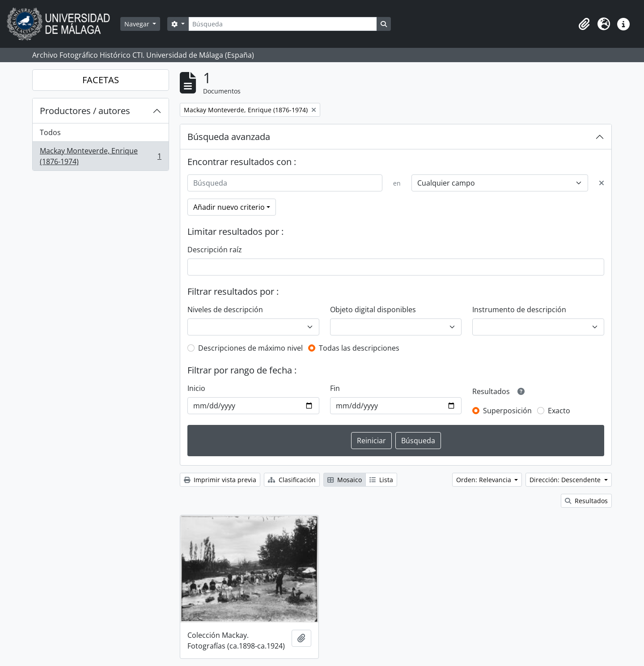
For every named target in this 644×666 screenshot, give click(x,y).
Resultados (586, 501)
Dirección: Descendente (566, 480)
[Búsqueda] (283, 24)
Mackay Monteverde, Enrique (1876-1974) (100, 156)
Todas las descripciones (359, 348)
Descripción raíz (215, 250)
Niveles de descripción (225, 310)
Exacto (559, 411)
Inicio (196, 388)
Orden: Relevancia (485, 480)
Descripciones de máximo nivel (250, 348)
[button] (584, 24)
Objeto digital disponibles (373, 310)
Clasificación (292, 480)
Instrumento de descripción (519, 310)
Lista (381, 480)
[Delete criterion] (602, 183)
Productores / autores (85, 111)
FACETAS (101, 80)
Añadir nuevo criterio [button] (229, 207)
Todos (50, 132)
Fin (335, 388)
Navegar (138, 24)
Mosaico (345, 480)
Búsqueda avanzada (229, 137)
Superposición (507, 411)
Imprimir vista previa (220, 480)
